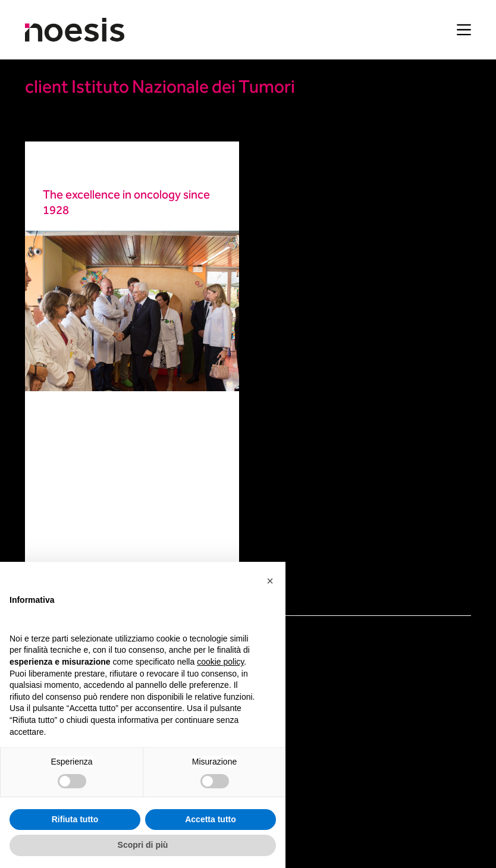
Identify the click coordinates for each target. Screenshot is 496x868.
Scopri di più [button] (143, 845)
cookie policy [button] (220, 662)
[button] (270, 581)
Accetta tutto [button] (211, 819)
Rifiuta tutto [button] (75, 819)
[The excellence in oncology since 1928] (132, 311)
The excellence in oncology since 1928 (126, 203)
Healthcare (65, 168)
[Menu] (464, 30)
